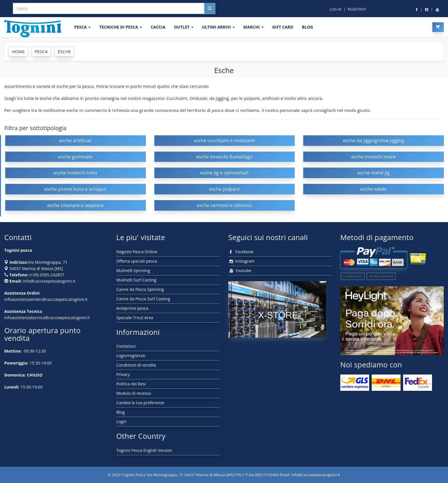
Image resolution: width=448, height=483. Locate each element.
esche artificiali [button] (75, 140)
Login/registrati (131, 356)
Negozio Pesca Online (137, 252)
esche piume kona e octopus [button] (75, 189)
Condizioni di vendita (136, 365)
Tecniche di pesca (121, 27)
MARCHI (254, 27)
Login (121, 421)
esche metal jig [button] (374, 173)
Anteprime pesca (132, 308)
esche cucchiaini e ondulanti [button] (225, 140)
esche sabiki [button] (373, 189)
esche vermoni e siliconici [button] (224, 205)
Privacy (123, 374)
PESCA (82, 27)
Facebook (241, 252)
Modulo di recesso (134, 393)
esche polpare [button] (224, 189)
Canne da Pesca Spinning (140, 289)
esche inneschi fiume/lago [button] (224, 157)
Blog (120, 412)
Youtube (240, 270)
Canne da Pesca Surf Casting (143, 299)
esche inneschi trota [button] (75, 173)
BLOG (307, 27)
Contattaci (126, 346)
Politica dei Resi (131, 384)
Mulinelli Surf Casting (136, 280)
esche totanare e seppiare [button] (75, 205)
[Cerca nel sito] (210, 9)
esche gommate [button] (75, 157)
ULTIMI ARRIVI (218, 27)
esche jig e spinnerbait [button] (224, 173)
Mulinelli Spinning (133, 270)
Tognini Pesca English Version (144, 450)
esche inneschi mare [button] (373, 157)
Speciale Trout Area (135, 318)
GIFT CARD (283, 27)
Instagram (241, 261)
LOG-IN (336, 9)
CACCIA (158, 27)
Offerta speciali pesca (137, 261)
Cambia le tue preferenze (140, 403)
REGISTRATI (357, 9)
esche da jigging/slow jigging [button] (373, 140)
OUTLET (184, 27)
